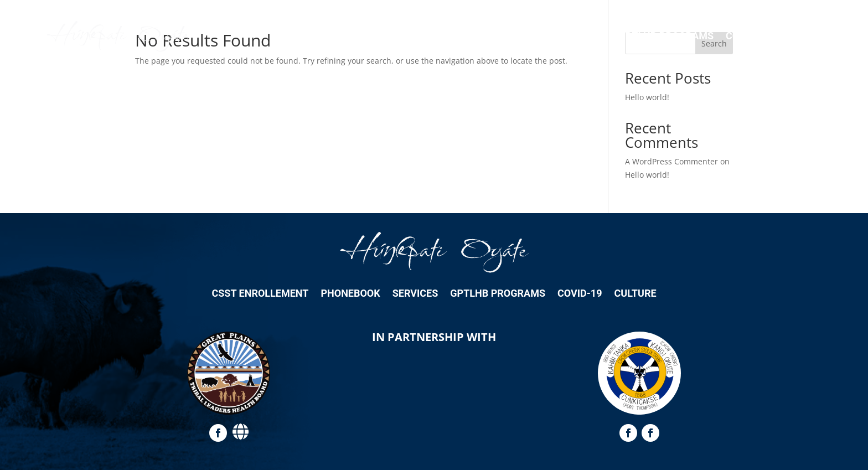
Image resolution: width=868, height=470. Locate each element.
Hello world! (647, 97)
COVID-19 (748, 36)
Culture (804, 36)
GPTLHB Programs (666, 36)
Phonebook (518, 36)
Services (584, 36)
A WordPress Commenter (671, 161)
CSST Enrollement (429, 36)
